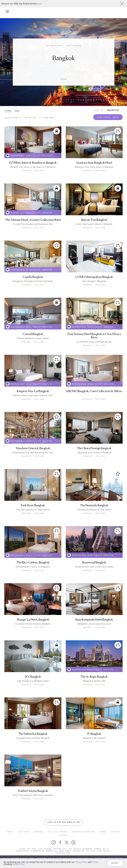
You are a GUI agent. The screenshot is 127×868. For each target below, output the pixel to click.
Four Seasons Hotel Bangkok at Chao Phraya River (94, 336)
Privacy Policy (81, 862)
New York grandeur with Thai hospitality (33, 795)
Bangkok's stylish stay (94, 681)
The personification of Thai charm (94, 510)
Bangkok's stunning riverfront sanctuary (33, 281)
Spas (17, 111)
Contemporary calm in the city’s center (94, 567)
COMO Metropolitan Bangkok (94, 277)
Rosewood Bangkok (94, 562)
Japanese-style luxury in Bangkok (94, 453)
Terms (95, 862)
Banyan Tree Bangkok (94, 220)
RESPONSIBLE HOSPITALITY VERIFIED (29, 155)
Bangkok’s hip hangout (94, 738)
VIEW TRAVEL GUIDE (108, 117)
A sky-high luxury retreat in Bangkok (94, 224)
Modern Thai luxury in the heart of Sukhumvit (33, 167)
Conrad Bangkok (33, 334)
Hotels (8, 111)
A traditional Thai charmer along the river (33, 453)
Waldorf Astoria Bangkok (33, 791)
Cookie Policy (18, 864)
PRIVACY (116, 832)
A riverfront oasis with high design (94, 342)
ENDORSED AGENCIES (84, 832)
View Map (49, 118)
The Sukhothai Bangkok (33, 734)
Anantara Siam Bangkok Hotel (94, 163)
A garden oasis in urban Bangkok (33, 738)
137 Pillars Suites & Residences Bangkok (33, 163)
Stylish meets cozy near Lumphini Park (33, 395)
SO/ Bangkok (33, 677)
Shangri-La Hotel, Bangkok (33, 620)
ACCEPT (115, 863)
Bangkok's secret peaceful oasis (94, 624)
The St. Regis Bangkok (94, 677)
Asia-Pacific (74, 46)
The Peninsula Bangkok (94, 505)
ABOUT (10, 832)
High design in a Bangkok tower (33, 681)
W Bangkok (94, 734)
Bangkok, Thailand (33, 171)
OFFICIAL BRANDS (58, 832)
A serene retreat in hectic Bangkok (33, 624)
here (39, 4)
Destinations (54, 46)
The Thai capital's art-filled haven (33, 510)
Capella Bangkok (33, 277)
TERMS (103, 832)
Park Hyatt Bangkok (33, 505)
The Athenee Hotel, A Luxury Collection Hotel (33, 220)
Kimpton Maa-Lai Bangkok (33, 391)
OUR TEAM (23, 832)
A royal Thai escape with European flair (33, 224)
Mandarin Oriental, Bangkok (33, 448)
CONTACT (64, 835)
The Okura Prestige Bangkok (94, 448)
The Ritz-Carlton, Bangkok (33, 562)
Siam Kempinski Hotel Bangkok (94, 620)
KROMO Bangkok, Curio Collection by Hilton (94, 391)
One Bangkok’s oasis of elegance (33, 567)
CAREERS (38, 832)
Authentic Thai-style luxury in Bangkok (94, 167)
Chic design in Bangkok (94, 281)
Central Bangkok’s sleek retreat (33, 338)
